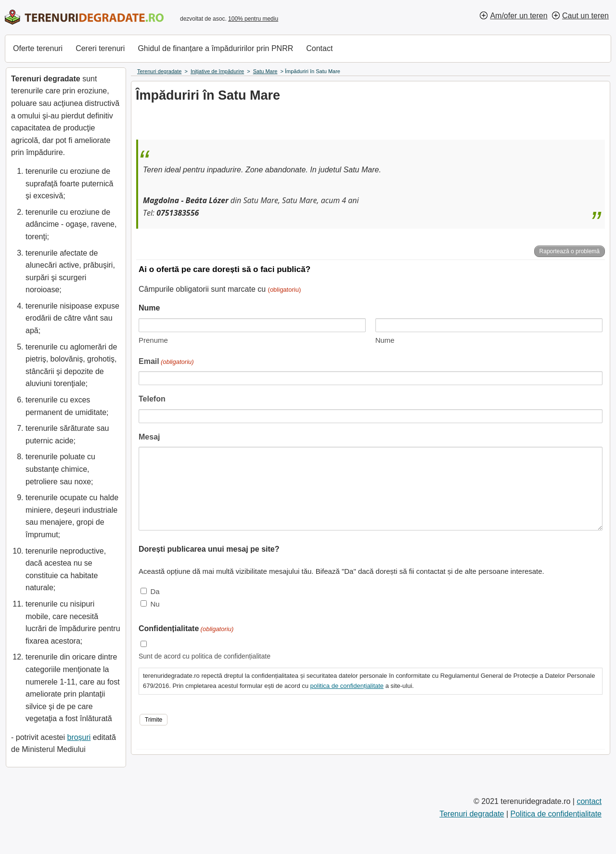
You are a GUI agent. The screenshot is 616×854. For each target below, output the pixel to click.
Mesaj (149, 437)
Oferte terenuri (38, 48)
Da (155, 591)
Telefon (152, 399)
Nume (385, 340)
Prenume (153, 340)
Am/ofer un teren (519, 16)
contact (589, 801)
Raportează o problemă (570, 251)
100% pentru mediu (253, 19)
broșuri (79, 737)
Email (166, 362)
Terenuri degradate (472, 814)
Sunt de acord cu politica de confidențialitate (205, 656)
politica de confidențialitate (347, 686)
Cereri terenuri (100, 48)
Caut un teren (585, 16)
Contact (319, 48)
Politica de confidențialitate (556, 814)
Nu (155, 604)
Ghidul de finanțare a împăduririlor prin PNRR (215, 48)
